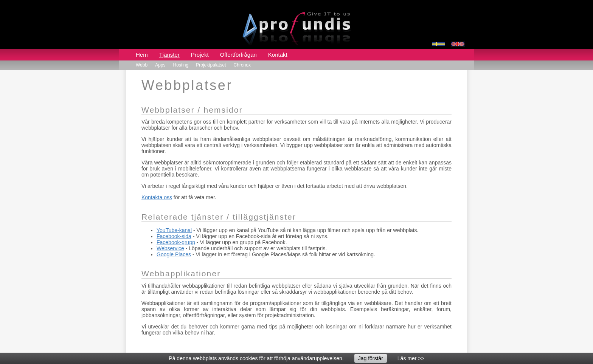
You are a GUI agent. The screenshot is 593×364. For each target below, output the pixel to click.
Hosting (181, 65)
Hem (142, 55)
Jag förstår (371, 358)
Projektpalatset (211, 65)
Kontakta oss (157, 197)
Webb (142, 65)
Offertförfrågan (238, 55)
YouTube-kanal (174, 230)
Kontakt (278, 55)
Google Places (174, 254)
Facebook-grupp (176, 242)
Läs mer (407, 358)
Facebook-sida (174, 236)
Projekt (200, 55)
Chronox (242, 65)
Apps (160, 65)
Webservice (170, 248)
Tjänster (169, 55)
